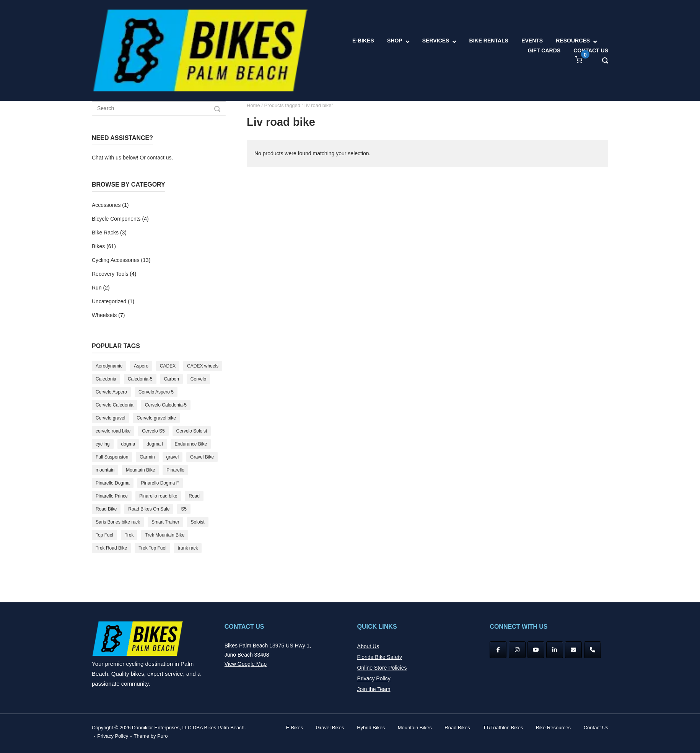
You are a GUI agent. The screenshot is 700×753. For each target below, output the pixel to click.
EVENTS (532, 41)
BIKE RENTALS (489, 41)
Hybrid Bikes (371, 728)
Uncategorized (109, 301)
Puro (162, 736)
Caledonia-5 (140, 379)
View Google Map (246, 664)
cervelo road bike (113, 431)
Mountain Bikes (415, 728)
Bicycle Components (116, 219)
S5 (184, 509)
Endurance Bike (191, 444)
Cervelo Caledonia (115, 405)
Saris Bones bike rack (118, 522)
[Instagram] (517, 650)
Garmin (147, 457)
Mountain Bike (140, 470)
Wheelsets (104, 315)
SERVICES (436, 41)
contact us (160, 158)
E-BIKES (363, 41)
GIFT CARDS (544, 50)
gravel (173, 457)
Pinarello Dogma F (160, 483)
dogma (128, 444)
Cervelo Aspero (111, 392)
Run (97, 288)
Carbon (172, 379)
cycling (103, 444)
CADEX (168, 366)
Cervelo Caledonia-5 (166, 405)
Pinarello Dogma (113, 483)
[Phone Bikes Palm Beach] (593, 650)
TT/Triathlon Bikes (503, 728)
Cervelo (198, 379)
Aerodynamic (109, 366)
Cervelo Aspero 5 (156, 392)
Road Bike (106, 509)
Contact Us (596, 728)
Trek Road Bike (111, 548)
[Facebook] (498, 650)
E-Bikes (294, 728)
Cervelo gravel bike (156, 418)
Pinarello (175, 470)
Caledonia (106, 379)
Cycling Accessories (116, 260)
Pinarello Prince (112, 496)
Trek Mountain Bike (165, 535)
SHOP (395, 41)
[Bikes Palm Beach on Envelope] (573, 650)
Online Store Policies (382, 668)
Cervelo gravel (110, 418)
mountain (105, 470)
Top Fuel (104, 535)
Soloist (198, 522)
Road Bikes (457, 728)
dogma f (155, 444)
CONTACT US (591, 50)
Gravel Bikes (330, 728)
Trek (129, 535)
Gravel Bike (202, 457)
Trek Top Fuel (152, 548)
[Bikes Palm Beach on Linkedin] (555, 650)
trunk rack (188, 548)
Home (253, 105)
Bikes (98, 246)
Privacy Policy (374, 678)
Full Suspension (112, 457)
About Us (368, 646)
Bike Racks (105, 233)
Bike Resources (553, 728)
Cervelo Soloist (192, 431)
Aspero (141, 366)
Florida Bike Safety (380, 657)
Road (194, 496)
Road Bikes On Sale (149, 509)
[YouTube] (536, 650)
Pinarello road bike (158, 496)
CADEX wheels (203, 366)
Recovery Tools (110, 274)
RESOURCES (573, 41)
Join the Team (374, 689)
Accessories (106, 205)
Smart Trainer (165, 522)
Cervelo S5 (153, 431)
